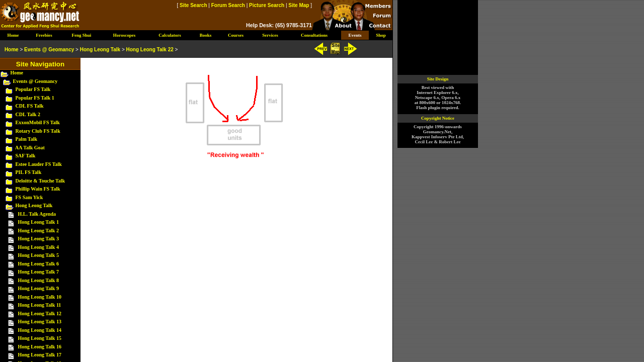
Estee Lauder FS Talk (39, 164)
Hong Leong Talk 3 (38, 239)
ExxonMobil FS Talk (38, 122)
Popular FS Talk (33, 89)
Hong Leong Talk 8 (38, 280)
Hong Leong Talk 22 (150, 50)
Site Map (299, 5)
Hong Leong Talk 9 (38, 288)
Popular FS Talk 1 (35, 98)
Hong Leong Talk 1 (38, 222)
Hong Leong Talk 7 (38, 272)
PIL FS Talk (29, 172)
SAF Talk (26, 156)
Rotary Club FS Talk (38, 131)
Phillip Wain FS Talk (38, 189)
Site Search (193, 5)
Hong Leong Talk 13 (40, 322)
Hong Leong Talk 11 (40, 305)
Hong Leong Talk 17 (40, 355)
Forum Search (228, 5)
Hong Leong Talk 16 (40, 347)
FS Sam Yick (29, 197)
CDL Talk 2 (28, 114)
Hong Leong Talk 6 (38, 264)
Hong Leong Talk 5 (38, 255)
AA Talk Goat (30, 148)
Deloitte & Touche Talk (41, 181)
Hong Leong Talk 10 (40, 297)
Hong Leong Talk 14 (40, 330)
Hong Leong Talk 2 (38, 231)
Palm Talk (27, 139)
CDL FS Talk (30, 106)
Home (17, 73)
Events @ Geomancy (35, 81)
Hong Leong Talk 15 (40, 338)
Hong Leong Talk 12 (40, 313)
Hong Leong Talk (34, 205)
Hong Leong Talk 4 (38, 247)
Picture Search (267, 5)
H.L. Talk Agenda (37, 214)
